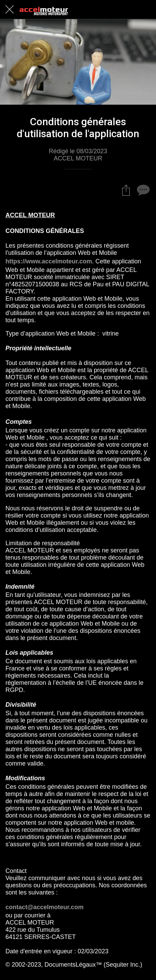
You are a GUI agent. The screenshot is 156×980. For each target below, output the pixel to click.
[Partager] (126, 190)
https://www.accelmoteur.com (49, 261)
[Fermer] (10, 10)
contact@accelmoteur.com (45, 907)
